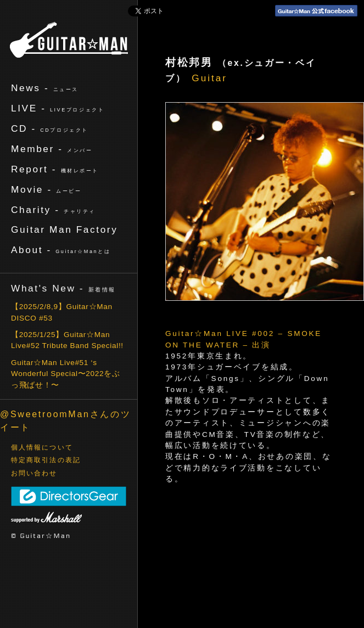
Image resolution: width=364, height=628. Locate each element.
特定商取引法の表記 (46, 460)
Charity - (53, 210)
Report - (55, 169)
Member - (52, 149)
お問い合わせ (34, 473)
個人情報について (42, 447)
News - (45, 88)
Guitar (209, 78)
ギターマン (69, 40)
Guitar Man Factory (64, 229)
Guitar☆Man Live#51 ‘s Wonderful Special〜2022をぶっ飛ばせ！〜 (66, 374)
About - (61, 250)
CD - (50, 128)
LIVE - (58, 108)
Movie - (46, 189)
